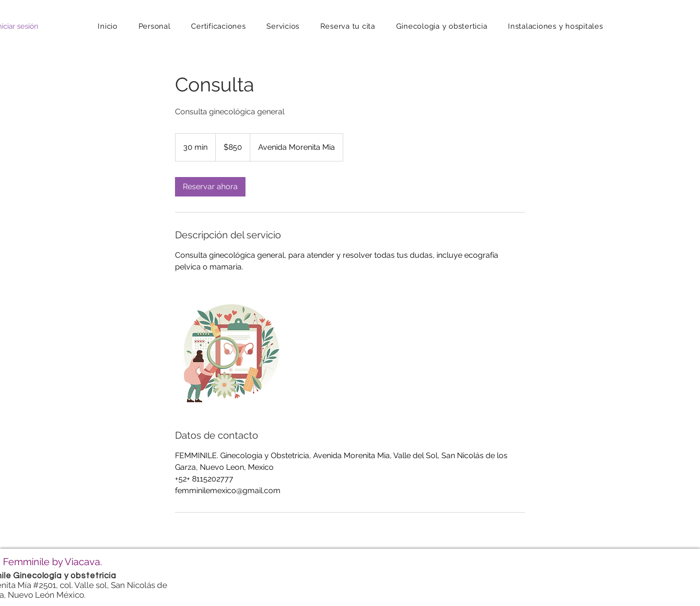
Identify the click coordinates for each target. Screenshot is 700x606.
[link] (210, 187)
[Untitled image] (231, 351)
